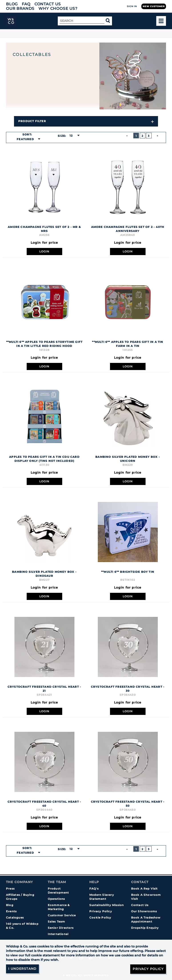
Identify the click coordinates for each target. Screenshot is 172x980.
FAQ (26, 4)
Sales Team (57, 922)
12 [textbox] (71, 136)
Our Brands (20, 8)
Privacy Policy (101, 911)
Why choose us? (58, 8)
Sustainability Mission (107, 905)
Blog (12, 4)
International (58, 934)
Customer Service (62, 915)
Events (11, 911)
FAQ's (94, 889)
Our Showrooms (144, 911)
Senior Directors (61, 928)
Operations (56, 899)
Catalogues (15, 918)
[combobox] (27, 139)
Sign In (132, 6)
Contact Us (48, 4)
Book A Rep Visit (144, 889)
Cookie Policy (100, 918)
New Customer (154, 6)
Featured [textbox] (25, 139)
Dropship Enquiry (145, 928)
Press (10, 889)
